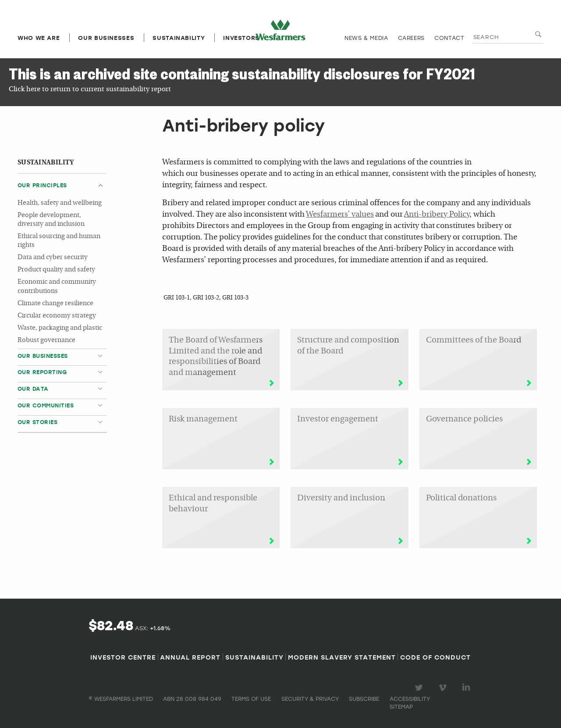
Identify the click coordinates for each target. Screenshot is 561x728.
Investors (241, 38)
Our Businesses (106, 38)
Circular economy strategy (57, 316)
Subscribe (364, 699)
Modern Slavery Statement (342, 657)
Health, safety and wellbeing (60, 203)
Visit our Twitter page (420, 688)
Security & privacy (310, 699)
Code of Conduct (435, 657)
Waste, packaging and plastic (60, 328)
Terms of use (251, 699)
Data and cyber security (53, 258)
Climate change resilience (55, 304)
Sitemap (401, 707)
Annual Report (190, 657)
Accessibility (410, 699)
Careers (411, 38)
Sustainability (179, 38)
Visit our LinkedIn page (468, 688)
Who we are (39, 38)
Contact (449, 38)
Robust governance (46, 341)
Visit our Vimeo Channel (444, 688)
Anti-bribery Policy (437, 215)
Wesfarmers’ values (340, 215)
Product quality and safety (56, 270)
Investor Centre (123, 657)
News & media (366, 38)
